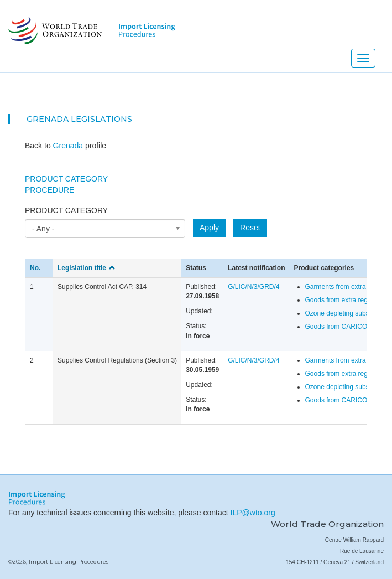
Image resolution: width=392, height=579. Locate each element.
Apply (209, 228)
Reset (250, 228)
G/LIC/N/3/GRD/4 (254, 287)
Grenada (48, 119)
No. (35, 268)
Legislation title (87, 268)
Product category (66, 210)
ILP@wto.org (253, 513)
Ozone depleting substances (347, 313)
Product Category (66, 179)
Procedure (49, 190)
